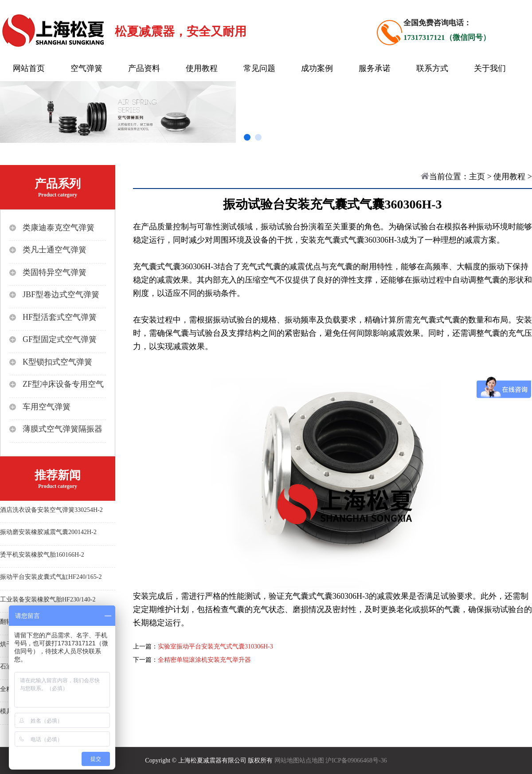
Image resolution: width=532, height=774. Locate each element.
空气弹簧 (86, 68)
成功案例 (317, 68)
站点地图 (312, 760)
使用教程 (202, 68)
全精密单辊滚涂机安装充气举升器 (204, 660)
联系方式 (432, 68)
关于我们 (490, 68)
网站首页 (29, 68)
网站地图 (287, 760)
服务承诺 (375, 68)
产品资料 (144, 68)
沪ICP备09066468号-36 (356, 760)
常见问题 (259, 68)
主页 (477, 177)
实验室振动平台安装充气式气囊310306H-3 (215, 646)
